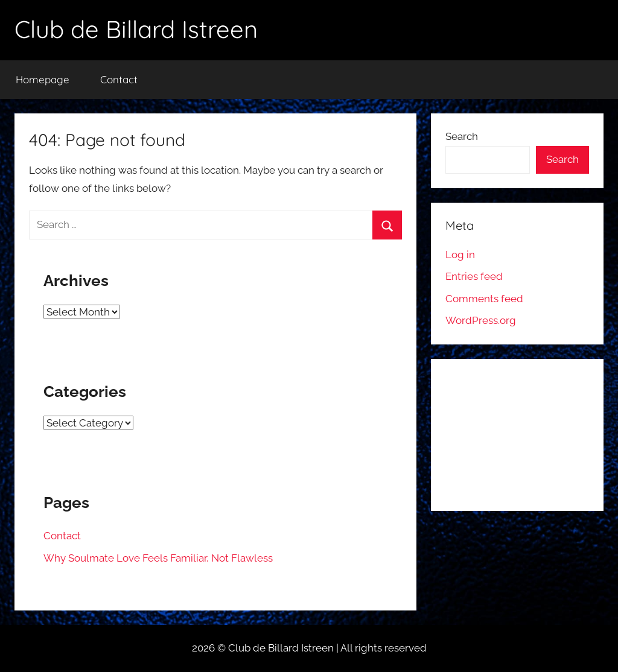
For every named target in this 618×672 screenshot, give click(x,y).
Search (462, 136)
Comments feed (484, 299)
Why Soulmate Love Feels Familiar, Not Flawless (158, 558)
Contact (119, 79)
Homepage (43, 79)
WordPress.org (481, 320)
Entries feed (474, 276)
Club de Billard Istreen (136, 29)
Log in (460, 255)
